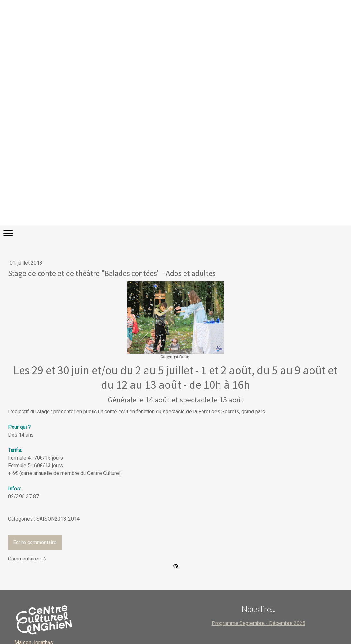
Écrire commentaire (35, 542)
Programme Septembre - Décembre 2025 (259, 623)
